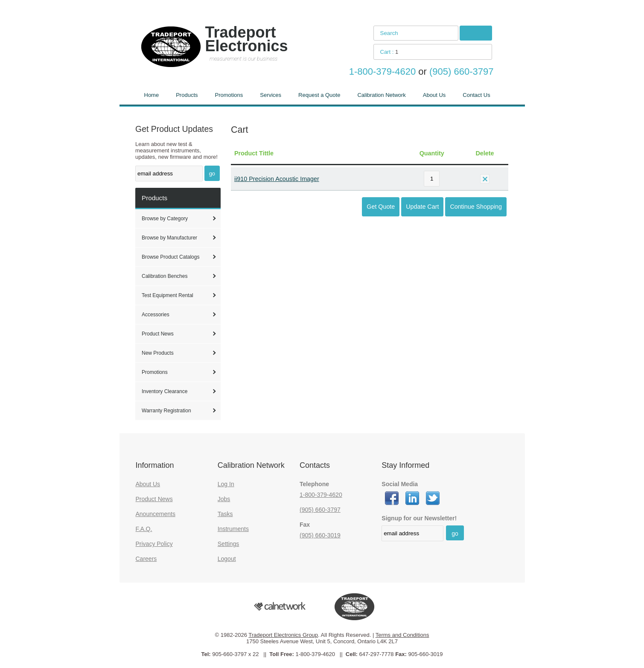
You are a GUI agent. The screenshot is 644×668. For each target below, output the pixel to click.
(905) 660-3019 (320, 535)
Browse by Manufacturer (169, 238)
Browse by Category (165, 219)
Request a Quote (319, 95)
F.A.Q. (144, 529)
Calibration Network (381, 95)
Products (187, 95)
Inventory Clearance (165, 391)
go (212, 174)
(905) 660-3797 (320, 510)
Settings (229, 544)
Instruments (233, 529)
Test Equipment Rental (168, 295)
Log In (226, 484)
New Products (158, 353)
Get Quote (381, 207)
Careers (146, 559)
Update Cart (422, 207)
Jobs (224, 499)
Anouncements (156, 514)
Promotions (229, 95)
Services (271, 95)
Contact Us (476, 95)
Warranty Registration (166, 411)
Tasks (225, 514)
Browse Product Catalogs (170, 257)
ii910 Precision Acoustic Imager (277, 179)
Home (152, 95)
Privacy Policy (154, 544)
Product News (158, 334)
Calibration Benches (165, 276)
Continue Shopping (476, 207)
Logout (227, 559)
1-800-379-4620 (321, 495)
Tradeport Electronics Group (283, 635)
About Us (434, 95)
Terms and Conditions (402, 635)
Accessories (156, 315)
